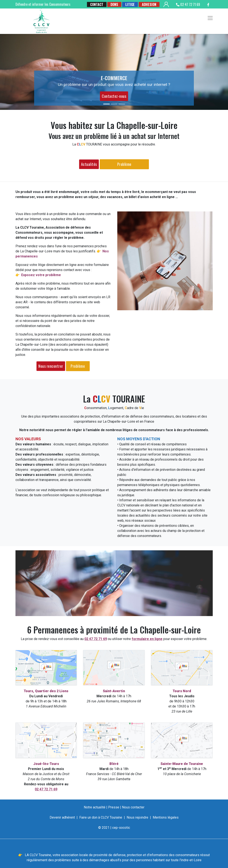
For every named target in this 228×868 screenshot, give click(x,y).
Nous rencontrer (51, 366)
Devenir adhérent (62, 817)
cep (115, 828)
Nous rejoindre (137, 817)
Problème (124, 164)
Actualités (89, 164)
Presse (114, 807)
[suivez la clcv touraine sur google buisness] (197, 11)
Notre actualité (95, 807)
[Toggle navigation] (210, 18)
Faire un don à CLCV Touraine (101, 817)
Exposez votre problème (41, 275)
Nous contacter (133, 807)
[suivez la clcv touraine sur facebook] (208, 4)
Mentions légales (166, 817)
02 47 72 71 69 (188, 4)
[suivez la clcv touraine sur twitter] (208, 11)
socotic (124, 828)
